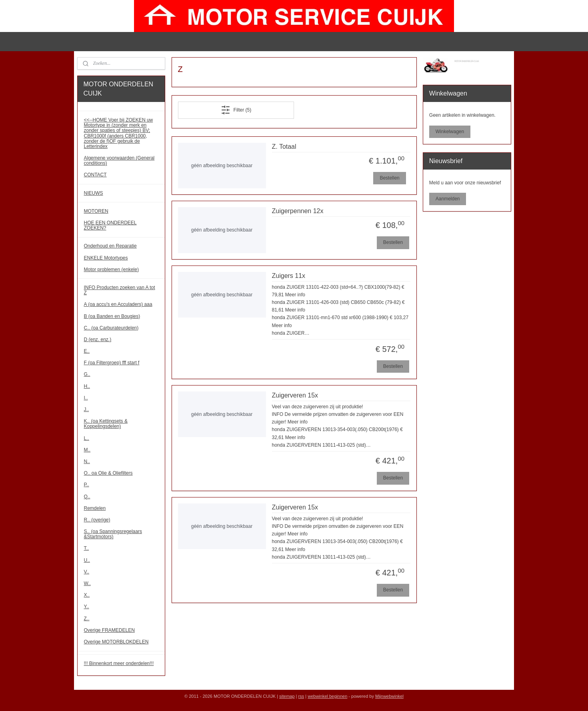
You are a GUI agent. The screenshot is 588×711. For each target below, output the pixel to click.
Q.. (87, 497)
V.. (87, 572)
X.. (87, 595)
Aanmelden (448, 199)
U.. (87, 560)
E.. (87, 351)
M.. (87, 450)
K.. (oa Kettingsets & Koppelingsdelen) (106, 424)
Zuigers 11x (288, 276)
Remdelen (95, 508)
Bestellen (389, 178)
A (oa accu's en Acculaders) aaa (118, 304)
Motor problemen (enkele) (111, 270)
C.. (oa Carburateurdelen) (111, 328)
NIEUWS (94, 193)
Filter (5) (236, 110)
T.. (87, 548)
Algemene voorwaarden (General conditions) (119, 161)
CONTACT (95, 175)
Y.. (87, 607)
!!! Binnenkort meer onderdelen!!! (119, 663)
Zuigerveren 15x (295, 395)
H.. (87, 386)
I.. (86, 398)
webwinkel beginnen (327, 696)
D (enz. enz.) (98, 340)
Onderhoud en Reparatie (110, 246)
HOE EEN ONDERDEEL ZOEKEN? (110, 225)
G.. (87, 374)
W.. (87, 583)
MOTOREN (96, 211)
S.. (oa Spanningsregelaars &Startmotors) (113, 534)
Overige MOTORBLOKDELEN (116, 642)
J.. (87, 409)
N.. (87, 461)
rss (301, 696)
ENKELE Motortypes (106, 258)
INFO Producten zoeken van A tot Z (120, 290)
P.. (87, 485)
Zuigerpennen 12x (297, 211)
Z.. (87, 619)
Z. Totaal (284, 147)
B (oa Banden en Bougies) (112, 316)
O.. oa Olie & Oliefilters (108, 473)
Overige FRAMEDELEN (109, 630)
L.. (87, 438)
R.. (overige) (97, 520)
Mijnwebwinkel (389, 696)
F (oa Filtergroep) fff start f (112, 363)
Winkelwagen (450, 132)
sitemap (287, 696)
